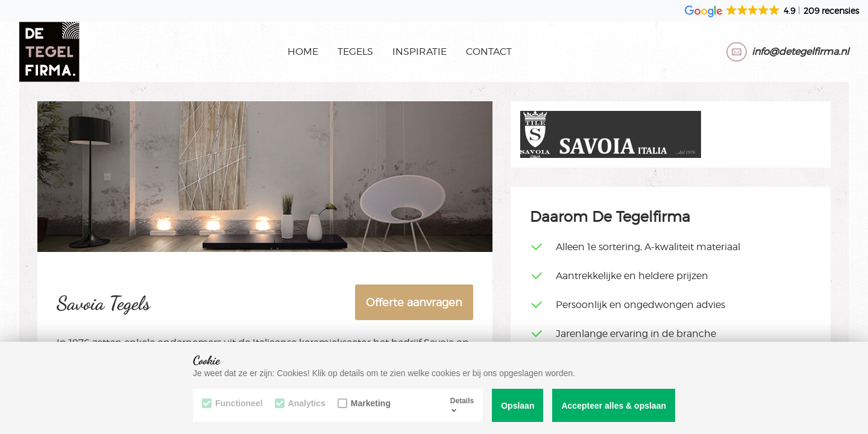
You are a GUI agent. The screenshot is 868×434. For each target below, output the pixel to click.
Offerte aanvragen (414, 302)
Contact (489, 52)
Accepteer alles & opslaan (614, 406)
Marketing (364, 403)
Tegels (355, 52)
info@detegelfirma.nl (800, 52)
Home (303, 52)
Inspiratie (420, 52)
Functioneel (232, 403)
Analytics (300, 403)
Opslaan (517, 406)
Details (462, 405)
